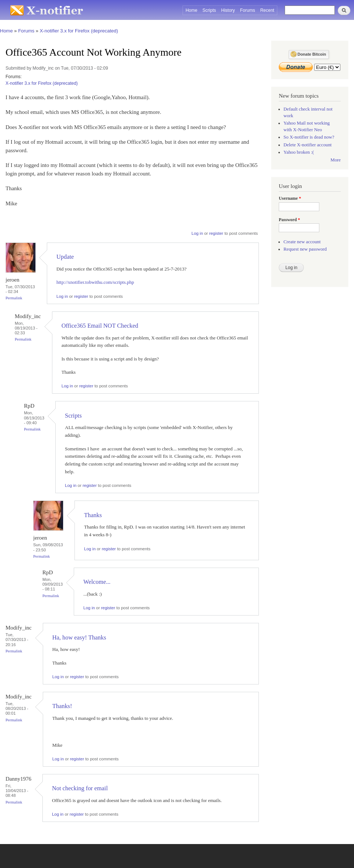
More (336, 160)
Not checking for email (80, 788)
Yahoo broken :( (299, 152)
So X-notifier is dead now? (309, 137)
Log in (197, 233)
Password (289, 220)
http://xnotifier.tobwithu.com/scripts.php (95, 282)
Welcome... (97, 582)
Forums (248, 10)
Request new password (305, 249)
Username (290, 198)
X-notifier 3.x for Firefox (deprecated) (79, 31)
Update (65, 257)
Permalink (14, 298)
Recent (267, 10)
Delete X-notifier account (308, 145)
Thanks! (62, 706)
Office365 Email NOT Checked (100, 326)
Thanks (93, 515)
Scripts (209, 10)
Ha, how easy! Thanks (79, 637)
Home (191, 10)
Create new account (302, 242)
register (216, 233)
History (228, 10)
